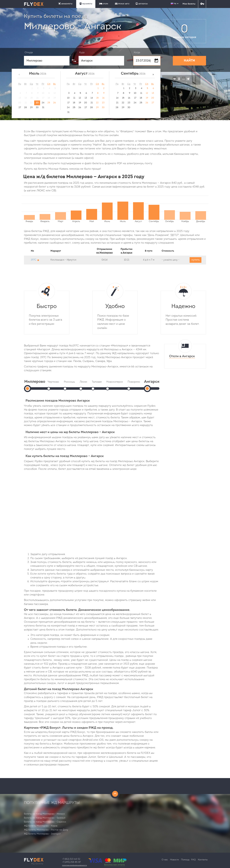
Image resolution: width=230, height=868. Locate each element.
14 (92, 98)
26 (54, 103)
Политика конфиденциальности (75, 865)
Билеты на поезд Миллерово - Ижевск (44, 814)
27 (20, 108)
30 (37, 108)
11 (74, 98)
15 (97, 98)
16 (103, 98)
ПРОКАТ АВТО (122, 4)
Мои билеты (189, 4)
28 (25, 108)
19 (80, 103)
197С (34, 260)
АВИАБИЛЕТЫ (65, 4)
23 (37, 103)
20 (86, 103)
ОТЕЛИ (104, 4)
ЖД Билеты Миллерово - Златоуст (42, 834)
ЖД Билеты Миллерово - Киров (41, 826)
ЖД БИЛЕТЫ (86, 4)
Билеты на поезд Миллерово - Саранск (45, 822)
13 (86, 98)
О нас (165, 860)
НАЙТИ (189, 61)
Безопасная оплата (114, 865)
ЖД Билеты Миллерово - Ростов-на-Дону (46, 830)
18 (74, 103)
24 (43, 103)
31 (43, 108)
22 (97, 103)
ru (175, 4)
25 (49, 103)
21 (92, 103)
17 (68, 103)
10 (68, 98)
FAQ (193, 860)
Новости (174, 860)
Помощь (185, 860)
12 (80, 98)
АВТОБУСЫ (142, 4)
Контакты (203, 860)
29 (31, 108)
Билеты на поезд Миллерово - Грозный (45, 818)
